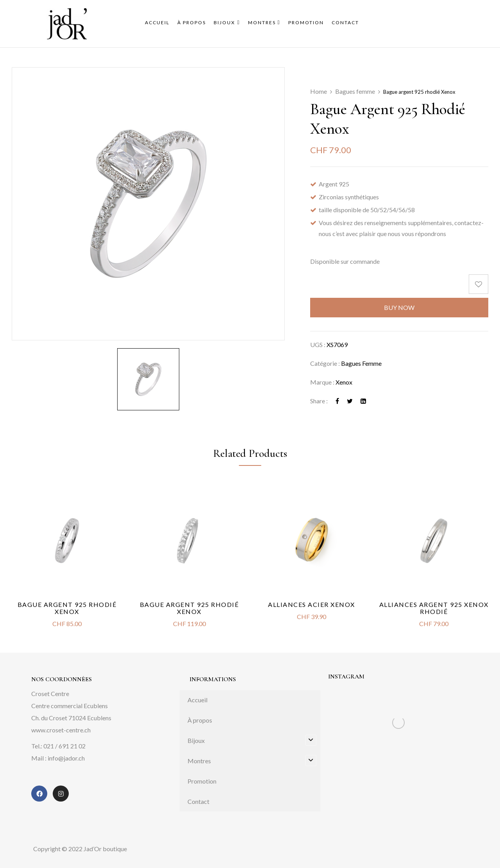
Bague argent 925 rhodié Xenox (67, 608)
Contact (198, 801)
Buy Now (399, 307)
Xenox (344, 382)
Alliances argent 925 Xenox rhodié (434, 608)
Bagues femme (355, 91)
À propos (200, 720)
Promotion (202, 781)
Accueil (197, 700)
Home (319, 91)
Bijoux (196, 740)
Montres (199, 761)
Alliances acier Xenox (312, 604)
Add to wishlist (479, 284)
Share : (319, 401)
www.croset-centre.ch (61, 730)
